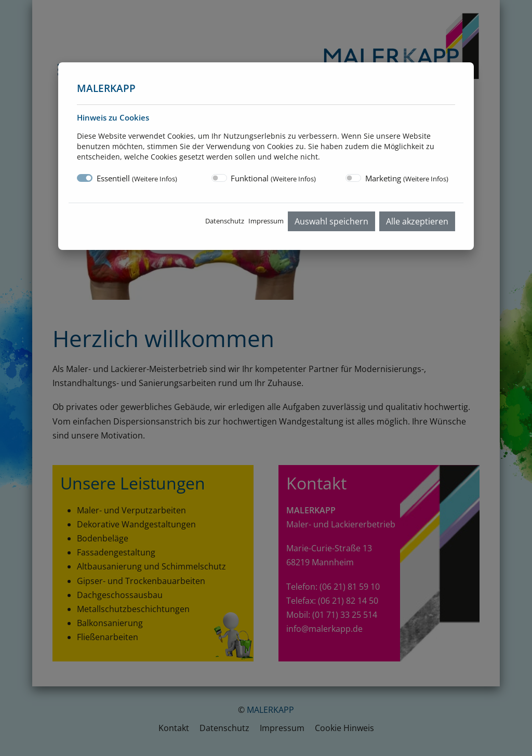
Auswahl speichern (331, 221)
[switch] (219, 178)
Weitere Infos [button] (155, 179)
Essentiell (137, 178)
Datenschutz (225, 221)
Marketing (407, 178)
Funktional (273, 178)
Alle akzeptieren (417, 221)
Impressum (266, 221)
